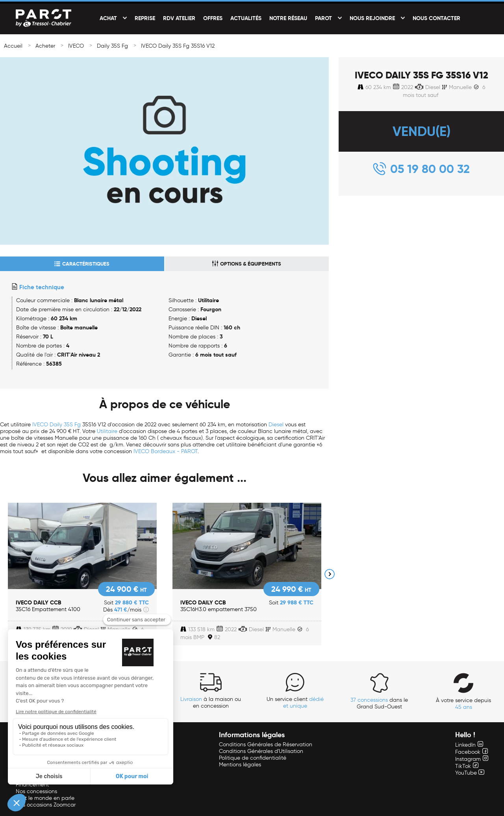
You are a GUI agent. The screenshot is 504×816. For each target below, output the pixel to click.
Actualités (246, 18)
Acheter (45, 46)
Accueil (13, 46)
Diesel (276, 425)
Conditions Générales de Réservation (266, 744)
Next (330, 574)
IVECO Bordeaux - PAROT (166, 451)
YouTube (470, 773)
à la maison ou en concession (211, 703)
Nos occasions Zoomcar (46, 805)
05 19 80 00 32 (430, 169)
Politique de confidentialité (253, 758)
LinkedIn (469, 745)
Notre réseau (288, 18)
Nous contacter (436, 18)
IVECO (76, 46)
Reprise (145, 18)
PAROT (323, 18)
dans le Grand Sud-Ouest (379, 703)
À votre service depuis (463, 704)
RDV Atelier (179, 18)
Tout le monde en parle (45, 798)
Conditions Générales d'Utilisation (261, 751)
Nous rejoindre (372, 18)
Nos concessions (36, 791)
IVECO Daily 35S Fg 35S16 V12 (178, 46)
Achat (108, 18)
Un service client (295, 703)
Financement (32, 785)
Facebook (472, 752)
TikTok (467, 766)
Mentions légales (240, 765)
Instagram (472, 759)
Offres (213, 18)
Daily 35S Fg (112, 46)
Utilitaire (107, 431)
